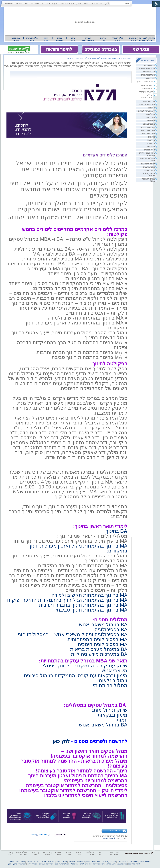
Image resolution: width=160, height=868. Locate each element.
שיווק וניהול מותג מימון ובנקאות (109, 712)
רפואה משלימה (99, 864)
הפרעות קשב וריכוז (147, 105)
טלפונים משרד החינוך (32, 39)
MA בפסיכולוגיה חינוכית (103, 644)
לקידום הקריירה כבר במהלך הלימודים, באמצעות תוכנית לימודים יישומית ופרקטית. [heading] (72, 206)
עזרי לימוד (151, 121)
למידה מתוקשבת (148, 164)
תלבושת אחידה (149, 72)
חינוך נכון (54, 4)
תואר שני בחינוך (146, 85)
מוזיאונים (151, 137)
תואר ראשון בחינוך (145, 82)
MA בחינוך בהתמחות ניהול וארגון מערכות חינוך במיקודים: (78, 548)
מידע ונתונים (73, 39)
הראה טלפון (114, 831)
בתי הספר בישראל (16, 39)
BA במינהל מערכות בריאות (99, 649)
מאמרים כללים (58, 853)
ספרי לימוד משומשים (46, 864)
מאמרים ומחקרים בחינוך (88, 39)
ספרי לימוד (150, 118)
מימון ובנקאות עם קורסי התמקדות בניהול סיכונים (76, 676)
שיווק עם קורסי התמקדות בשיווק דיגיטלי (85, 666)
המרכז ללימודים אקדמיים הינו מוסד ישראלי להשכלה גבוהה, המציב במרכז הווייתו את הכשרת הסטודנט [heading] (71, 169)
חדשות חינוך (103, 39)
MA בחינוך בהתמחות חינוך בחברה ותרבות (83, 605)
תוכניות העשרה (149, 101)
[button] (107, 3)
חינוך (10, 864)
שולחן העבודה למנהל (117, 39)
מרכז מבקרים (149, 150)
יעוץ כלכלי (75, 864)
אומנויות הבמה (149, 167)
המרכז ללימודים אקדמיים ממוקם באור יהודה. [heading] (68, 217)
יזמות (122, 720)
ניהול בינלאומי (112, 680)
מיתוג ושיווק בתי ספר (146, 68)
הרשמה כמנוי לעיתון (32, 4)
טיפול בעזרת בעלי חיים (17, 862)
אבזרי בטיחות (149, 65)
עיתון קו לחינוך (76, 4)
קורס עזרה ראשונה (33, 862)
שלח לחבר (43, 835)
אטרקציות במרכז (148, 130)
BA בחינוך (116, 531)
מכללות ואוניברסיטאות (147, 96)
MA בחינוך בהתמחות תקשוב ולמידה (89, 595)
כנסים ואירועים (60, 39)
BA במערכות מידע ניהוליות (99, 654)
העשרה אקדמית (146, 92)
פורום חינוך (64, 4)
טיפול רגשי (150, 114)
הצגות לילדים (110, 864)
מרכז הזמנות (89, 4)
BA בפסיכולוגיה (111, 630)
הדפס (33, 835)
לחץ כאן (61, 741)
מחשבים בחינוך (149, 124)
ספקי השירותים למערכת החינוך (100, 58)
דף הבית (99, 4)
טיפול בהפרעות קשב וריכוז (22, 853)
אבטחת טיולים (32, 864)
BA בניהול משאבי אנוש (103, 625)
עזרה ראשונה (149, 170)
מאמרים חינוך (69, 853)
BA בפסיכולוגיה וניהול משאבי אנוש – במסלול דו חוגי (73, 634)
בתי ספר (100, 853)
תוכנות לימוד (35, 853)
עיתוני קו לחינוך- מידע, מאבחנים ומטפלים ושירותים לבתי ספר (142, 39)
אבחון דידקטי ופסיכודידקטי (114, 853)
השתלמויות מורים (148, 75)
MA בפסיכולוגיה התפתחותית (97, 639)
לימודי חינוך (150, 78)
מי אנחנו (19, 4)
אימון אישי (151, 147)
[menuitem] (142, 39)
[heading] (127, 148)
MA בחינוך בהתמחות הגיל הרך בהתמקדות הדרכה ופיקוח (67, 600)
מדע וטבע (151, 143)
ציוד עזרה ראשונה (48, 862)
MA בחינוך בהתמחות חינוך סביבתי (92, 610)
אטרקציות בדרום (148, 127)
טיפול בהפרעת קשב (62, 864)
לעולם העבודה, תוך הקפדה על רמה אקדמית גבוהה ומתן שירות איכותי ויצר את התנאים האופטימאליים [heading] (68, 189)
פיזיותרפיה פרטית (46, 853)
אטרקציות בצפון (148, 134)
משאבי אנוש (114, 671)
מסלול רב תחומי (110, 685)
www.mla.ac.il (109, 838)
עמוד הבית (128, 58)
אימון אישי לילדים (86, 864)
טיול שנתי (151, 140)
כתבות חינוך (79, 853)
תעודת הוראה (147, 88)
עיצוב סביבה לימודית (147, 111)
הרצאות (152, 108)
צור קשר (45, 4)
